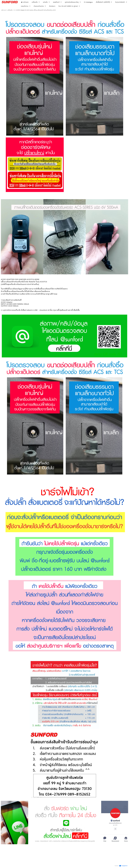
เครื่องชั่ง (10, 10)
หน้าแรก (4, 10)
